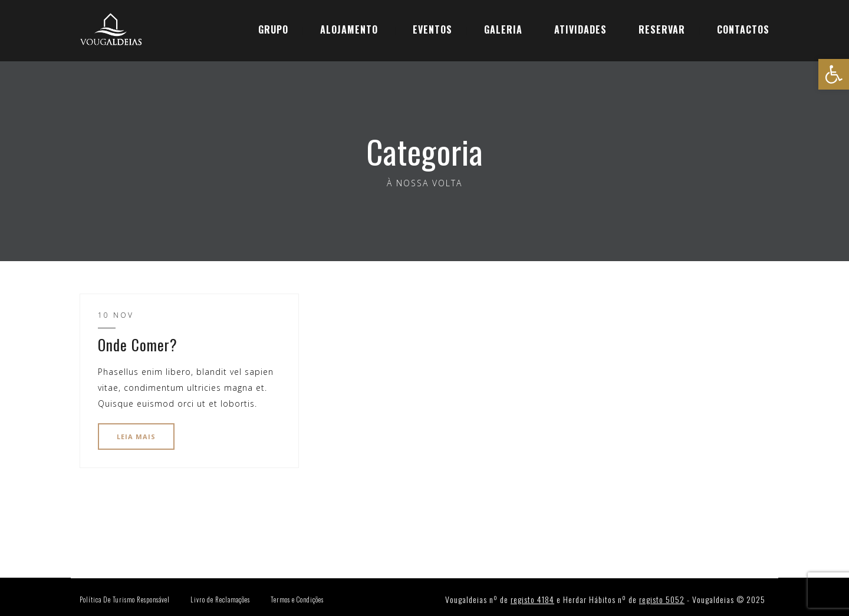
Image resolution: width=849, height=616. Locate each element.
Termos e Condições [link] (297, 599)
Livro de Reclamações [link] (220, 599)
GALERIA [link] (503, 29)
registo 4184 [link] (532, 599)
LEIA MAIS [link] (136, 437)
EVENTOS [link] (432, 29)
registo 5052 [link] (662, 599)
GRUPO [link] (273, 29)
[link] (834, 74)
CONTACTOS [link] (743, 29)
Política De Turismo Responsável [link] (125, 599)
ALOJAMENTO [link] (349, 29)
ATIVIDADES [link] (580, 29)
